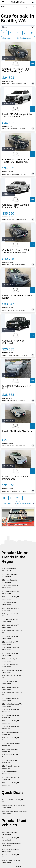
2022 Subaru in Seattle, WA (11, 716)
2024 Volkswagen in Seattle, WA (12, 671)
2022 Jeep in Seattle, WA (10, 773)
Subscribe (32, 7)
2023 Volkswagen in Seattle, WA (12, 632)
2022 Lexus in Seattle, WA (10, 756)
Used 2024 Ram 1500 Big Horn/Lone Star (16, 206)
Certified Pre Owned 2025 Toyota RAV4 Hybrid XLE (16, 161)
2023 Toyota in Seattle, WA (10, 615)
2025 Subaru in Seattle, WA (11, 649)
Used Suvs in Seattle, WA (10, 833)
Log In (26, 7)
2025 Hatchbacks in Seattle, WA (12, 733)
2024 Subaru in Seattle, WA (11, 688)
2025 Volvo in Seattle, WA (10, 654)
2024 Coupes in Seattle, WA (11, 778)
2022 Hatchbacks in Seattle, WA (12, 745)
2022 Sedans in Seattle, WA (11, 722)
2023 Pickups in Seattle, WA (11, 728)
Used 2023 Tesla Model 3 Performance (15, 478)
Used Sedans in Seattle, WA (11, 839)
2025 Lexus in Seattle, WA (10, 643)
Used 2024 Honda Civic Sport (17, 431)
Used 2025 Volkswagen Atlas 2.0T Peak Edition (17, 115)
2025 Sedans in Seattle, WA (11, 626)
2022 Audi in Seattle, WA (10, 761)
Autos (3, 7)
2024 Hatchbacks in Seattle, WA (12, 677)
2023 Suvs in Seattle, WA (10, 570)
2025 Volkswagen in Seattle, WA (12, 694)
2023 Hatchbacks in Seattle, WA (12, 705)
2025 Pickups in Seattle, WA (11, 739)
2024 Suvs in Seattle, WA (10, 575)
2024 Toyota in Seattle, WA (10, 587)
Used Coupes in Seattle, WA (11, 856)
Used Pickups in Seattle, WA (11, 850)
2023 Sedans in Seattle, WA (11, 609)
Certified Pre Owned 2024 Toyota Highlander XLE (16, 251)
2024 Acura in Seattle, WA (10, 666)
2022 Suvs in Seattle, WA (10, 604)
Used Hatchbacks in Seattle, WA (12, 845)
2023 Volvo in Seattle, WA (10, 637)
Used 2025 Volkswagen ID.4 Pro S (17, 387)
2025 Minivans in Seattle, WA (11, 767)
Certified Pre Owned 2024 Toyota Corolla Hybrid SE (16, 70)
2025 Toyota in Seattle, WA (10, 592)
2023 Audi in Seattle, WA (10, 660)
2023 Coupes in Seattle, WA (11, 784)
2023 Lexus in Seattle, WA (10, 621)
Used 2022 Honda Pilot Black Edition (17, 297)
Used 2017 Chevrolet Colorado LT (13, 342)
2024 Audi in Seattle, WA (10, 683)
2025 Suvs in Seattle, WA (10, 581)
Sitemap (18, 867)
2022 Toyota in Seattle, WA (10, 699)
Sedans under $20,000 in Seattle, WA (13, 807)
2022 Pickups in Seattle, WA (11, 750)
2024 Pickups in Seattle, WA (11, 711)
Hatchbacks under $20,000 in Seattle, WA (15, 812)
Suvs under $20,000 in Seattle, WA (13, 801)
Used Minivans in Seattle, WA (11, 862)
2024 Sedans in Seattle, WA (11, 598)
